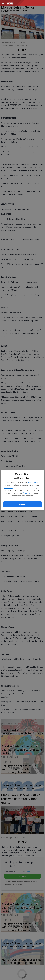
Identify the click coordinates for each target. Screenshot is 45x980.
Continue (22, 504)
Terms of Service (33, 483)
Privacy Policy (8, 488)
